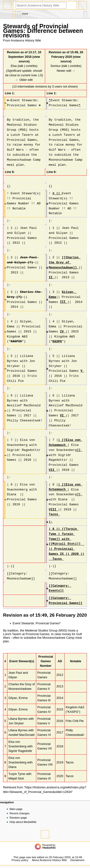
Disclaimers (77, 860)
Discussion (19, 14)
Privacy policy (20, 860)
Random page (18, 818)
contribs (31, 66)
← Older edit (24, 80)
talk (21, 66)
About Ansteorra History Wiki (49, 860)
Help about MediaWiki (23, 822)
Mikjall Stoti (16, 779)
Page (14, 14)
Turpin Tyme (17, 774)
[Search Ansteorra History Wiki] (41, 5)
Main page (16, 809)
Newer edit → (66, 71)
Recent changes (20, 813)
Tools (85, 14)
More (25, 14)
